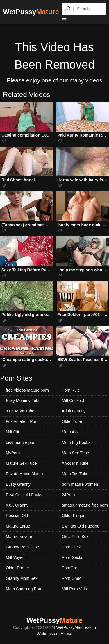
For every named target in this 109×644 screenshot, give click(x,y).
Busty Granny (18, 484)
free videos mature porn (27, 390)
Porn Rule (71, 390)
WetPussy (31, 12)
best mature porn (21, 442)
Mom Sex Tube (76, 453)
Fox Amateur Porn (22, 421)
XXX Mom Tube (20, 411)
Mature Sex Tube (21, 463)
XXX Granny (17, 505)
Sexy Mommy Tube (23, 401)
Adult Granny (74, 411)
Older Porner (17, 568)
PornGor (70, 568)
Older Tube (72, 421)
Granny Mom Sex (22, 578)
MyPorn (13, 453)
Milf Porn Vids (74, 589)
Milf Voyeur (16, 557)
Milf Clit (12, 432)
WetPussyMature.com (76, 627)
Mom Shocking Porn (24, 589)
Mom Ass (70, 432)
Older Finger (73, 516)
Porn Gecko (73, 557)
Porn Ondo (72, 578)
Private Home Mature (25, 474)
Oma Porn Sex (75, 537)
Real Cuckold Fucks (24, 495)
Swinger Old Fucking (81, 526)
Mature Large (18, 526)
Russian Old (17, 516)
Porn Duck (71, 547)
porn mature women (80, 484)
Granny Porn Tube (22, 547)
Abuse (67, 634)
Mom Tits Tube (75, 474)
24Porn (68, 495)
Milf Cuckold (73, 401)
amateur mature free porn (85, 505)
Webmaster (47, 634)
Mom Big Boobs (76, 442)
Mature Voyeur (19, 537)
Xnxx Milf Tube (75, 463)
